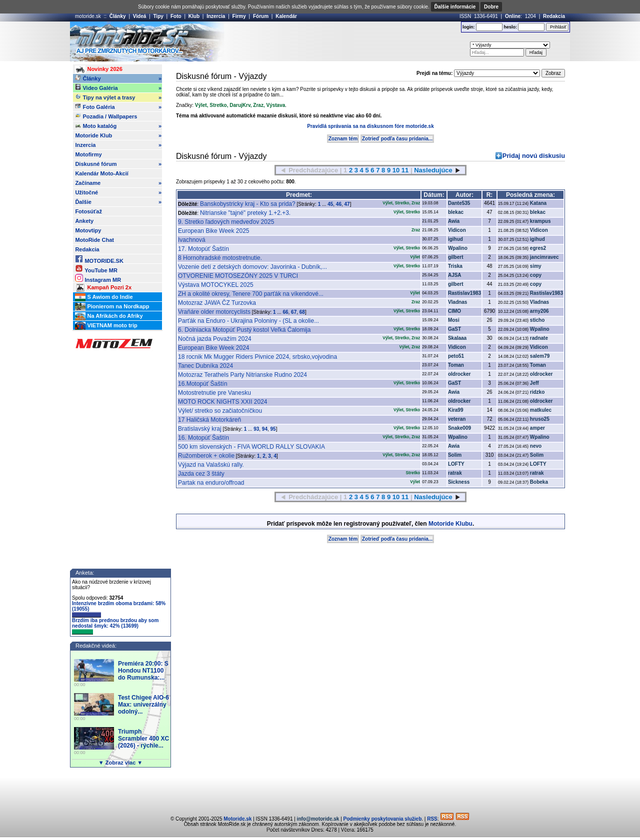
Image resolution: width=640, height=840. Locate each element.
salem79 (540, 356)
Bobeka (539, 482)
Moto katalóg (118, 126)
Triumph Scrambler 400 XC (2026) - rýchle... (143, 739)
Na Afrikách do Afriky (109, 316)
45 (330, 204)
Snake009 (459, 428)
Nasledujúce (433, 170)
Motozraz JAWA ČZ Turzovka (217, 303)
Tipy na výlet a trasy (118, 97)
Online (513, 16)
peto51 (456, 356)
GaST (454, 329)
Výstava (275, 105)
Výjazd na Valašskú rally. (211, 465)
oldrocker (459, 374)
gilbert (456, 257)
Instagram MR (98, 278)
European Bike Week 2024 (214, 348)
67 (294, 312)
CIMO (454, 311)
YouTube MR (96, 269)
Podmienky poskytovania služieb (383, 819)
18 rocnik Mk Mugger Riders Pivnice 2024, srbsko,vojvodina (257, 357)
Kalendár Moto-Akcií (101, 173)
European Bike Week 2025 (214, 231)
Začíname (118, 183)
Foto (176, 16)
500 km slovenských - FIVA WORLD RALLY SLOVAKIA (251, 447)
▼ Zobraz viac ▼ (120, 763)
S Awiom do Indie (104, 297)
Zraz (258, 105)
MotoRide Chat (94, 240)
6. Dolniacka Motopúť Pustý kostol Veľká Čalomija (244, 330)
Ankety (84, 221)
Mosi (454, 320)
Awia (454, 221)
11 (405, 170)
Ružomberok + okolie (206, 456)
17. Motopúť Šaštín (203, 249)
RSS (432, 819)
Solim (455, 455)
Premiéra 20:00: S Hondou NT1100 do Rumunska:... (143, 671)
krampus (540, 221)
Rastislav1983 (464, 293)
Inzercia (216, 16)
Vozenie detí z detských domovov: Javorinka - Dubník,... (252, 267)
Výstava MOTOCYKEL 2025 (216, 285)
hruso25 (540, 419)
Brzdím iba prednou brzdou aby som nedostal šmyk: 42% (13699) (115, 626)
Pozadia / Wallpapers (106, 116)
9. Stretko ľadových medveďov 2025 (226, 222)
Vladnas (457, 302)
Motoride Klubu (450, 524)
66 (285, 312)
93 (256, 429)
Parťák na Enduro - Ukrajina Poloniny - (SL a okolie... (248, 321)
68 (302, 312)
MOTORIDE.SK (99, 259)
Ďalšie (118, 202)
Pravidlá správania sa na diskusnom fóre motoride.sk (370, 126)
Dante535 (459, 203)
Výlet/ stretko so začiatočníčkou (220, 411)
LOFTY (456, 464)
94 (265, 429)
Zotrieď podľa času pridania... (397, 139)
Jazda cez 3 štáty (201, 474)
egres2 (538, 248)
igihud (455, 239)
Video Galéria (118, 88)
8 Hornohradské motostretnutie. (220, 258)
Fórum (261, 16)
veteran (457, 419)
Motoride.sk (237, 819)
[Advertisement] (334, 41)
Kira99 (456, 410)
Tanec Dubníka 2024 (205, 366)
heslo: (510, 27)
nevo (536, 446)
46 (339, 204)
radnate (539, 338)
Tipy (158, 16)
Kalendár (286, 16)
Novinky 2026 (98, 69)
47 (347, 204)
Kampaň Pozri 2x (103, 288)
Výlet (201, 105)
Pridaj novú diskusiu (534, 156)
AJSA (455, 275)
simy (536, 266)
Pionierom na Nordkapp (112, 307)
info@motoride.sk (318, 819)
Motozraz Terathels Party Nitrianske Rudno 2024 (242, 375)
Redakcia (554, 16)
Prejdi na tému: (434, 73)
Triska (455, 266)
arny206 (539, 311)
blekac (456, 212)
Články (118, 16)
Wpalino (458, 248)
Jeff (534, 383)
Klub (194, 16)
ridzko (537, 392)
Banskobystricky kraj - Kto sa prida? (248, 204)
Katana (538, 203)
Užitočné (118, 192)
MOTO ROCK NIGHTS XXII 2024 (223, 402)
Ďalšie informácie (455, 7)
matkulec (541, 410)
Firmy (239, 16)
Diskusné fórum (118, 164)
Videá (140, 16)
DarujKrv (240, 105)
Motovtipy (88, 230)
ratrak (455, 473)
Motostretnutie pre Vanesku (214, 393)
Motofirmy (88, 154)
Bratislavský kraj (200, 429)
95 (273, 429)
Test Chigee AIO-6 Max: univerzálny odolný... (143, 705)
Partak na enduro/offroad (211, 483)
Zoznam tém (343, 139)
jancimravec (544, 257)
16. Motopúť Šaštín (203, 438)
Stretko (218, 105)
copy (536, 275)
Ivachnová (192, 240)
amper (537, 428)
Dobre (491, 7)
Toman (456, 365)
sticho (537, 320)
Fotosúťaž (88, 211)
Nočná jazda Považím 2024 (215, 339)
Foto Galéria (118, 107)
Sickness (459, 482)
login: (469, 27)
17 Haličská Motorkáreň (209, 420)
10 (396, 170)
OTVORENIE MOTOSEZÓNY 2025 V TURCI (238, 276)
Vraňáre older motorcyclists (214, 312)
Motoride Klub (118, 135)
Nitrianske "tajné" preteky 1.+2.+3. (245, 213)
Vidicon (457, 230)
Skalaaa (457, 338)
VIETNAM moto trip (106, 326)
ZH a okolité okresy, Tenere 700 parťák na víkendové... (251, 294)
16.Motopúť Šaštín (203, 384)
